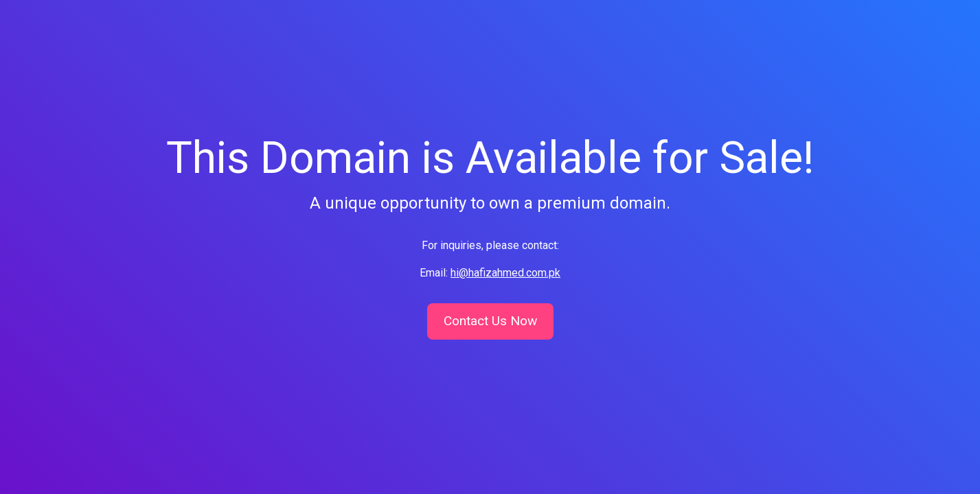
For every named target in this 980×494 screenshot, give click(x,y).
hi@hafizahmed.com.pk (505, 273)
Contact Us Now (490, 321)
